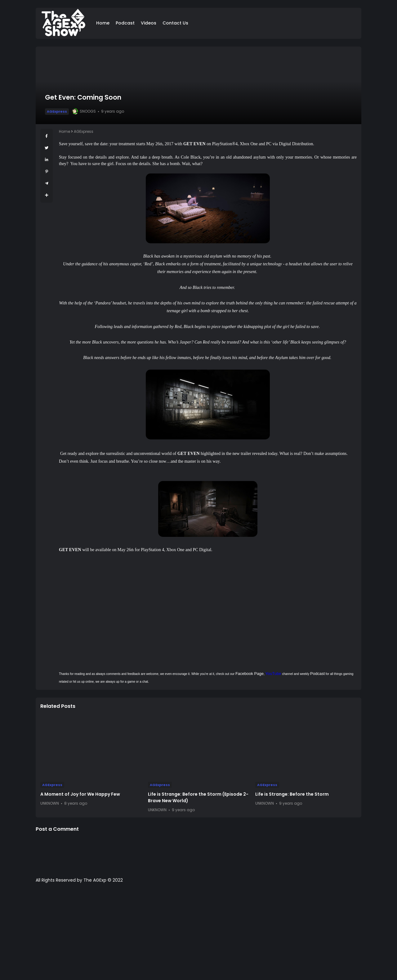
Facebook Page (250, 674)
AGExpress (57, 111)
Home (103, 23)
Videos (149, 23)
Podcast (125, 23)
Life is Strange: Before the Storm (292, 794)
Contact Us (175, 23)
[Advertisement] (198, 935)
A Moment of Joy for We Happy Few (80, 794)
